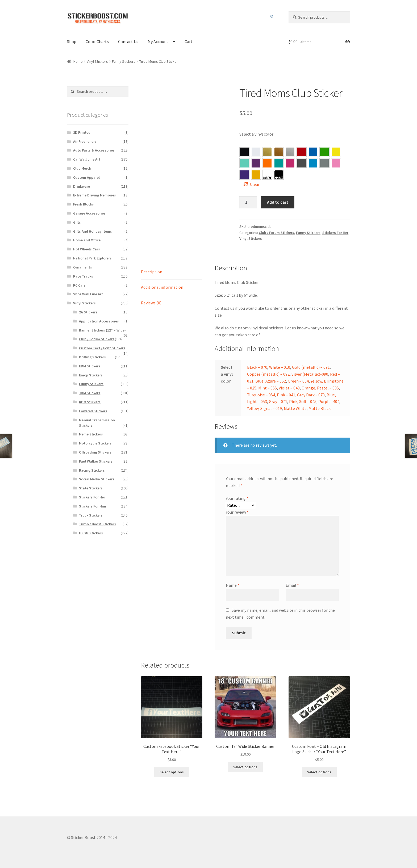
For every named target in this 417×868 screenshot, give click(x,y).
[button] (244, 152)
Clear (255, 184)
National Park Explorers (92, 258)
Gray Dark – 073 (302, 163)
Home (78, 61)
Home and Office (87, 240)
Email (292, 585)
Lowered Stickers (93, 411)
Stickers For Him (93, 506)
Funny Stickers (124, 61)
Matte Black (320, 408)
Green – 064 (324, 152)
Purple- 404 (244, 175)
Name (233, 585)
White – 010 (280, 367)
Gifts (77, 222)
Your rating (237, 498)
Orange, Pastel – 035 (267, 163)
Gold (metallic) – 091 (311, 367)
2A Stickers (88, 312)
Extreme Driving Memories (95, 195)
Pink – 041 (290, 163)
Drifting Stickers (92, 357)
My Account (158, 41)
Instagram (271, 17)
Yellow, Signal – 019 (256, 175)
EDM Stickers (90, 366)
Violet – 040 (256, 163)
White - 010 (256, 152)
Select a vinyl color (256, 134)
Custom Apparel (86, 177)
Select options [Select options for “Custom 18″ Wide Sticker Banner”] (245, 767)
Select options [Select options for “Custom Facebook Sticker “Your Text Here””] (172, 772)
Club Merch (82, 168)
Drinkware (82, 186)
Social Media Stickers (97, 479)
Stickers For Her (335, 233)
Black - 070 (244, 152)
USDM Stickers (91, 533)
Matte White (295, 408)
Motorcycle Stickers (95, 443)
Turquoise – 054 (279, 163)
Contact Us (128, 41)
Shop (72, 41)
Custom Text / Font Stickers (102, 348)
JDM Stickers (90, 393)
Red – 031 (302, 152)
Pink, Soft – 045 (336, 163)
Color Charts (97, 41)
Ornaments (83, 267)
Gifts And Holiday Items (93, 231)
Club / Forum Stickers (276, 233)
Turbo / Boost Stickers (97, 524)
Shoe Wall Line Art (88, 294)
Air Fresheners (85, 141)
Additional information (162, 287)
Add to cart (278, 202)
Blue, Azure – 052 (313, 152)
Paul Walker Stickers (96, 461)
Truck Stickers (91, 515)
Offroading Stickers (95, 452)
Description (152, 272)
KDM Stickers (90, 402)
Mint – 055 (244, 163)
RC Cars (79, 285)
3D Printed (82, 132)
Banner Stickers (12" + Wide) (102, 330)
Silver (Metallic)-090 (310, 374)
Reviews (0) (151, 303)
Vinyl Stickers (97, 61)
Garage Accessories (89, 213)
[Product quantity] (248, 202)
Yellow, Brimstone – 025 (336, 152)
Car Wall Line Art (87, 159)
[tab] (172, 272)
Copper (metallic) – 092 (268, 374)
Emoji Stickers (91, 375)
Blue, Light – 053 (313, 163)
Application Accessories (99, 321)
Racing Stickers (92, 470)
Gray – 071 (324, 163)
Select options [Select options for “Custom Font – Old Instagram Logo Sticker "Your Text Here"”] (319, 772)
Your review (237, 512)
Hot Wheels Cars (87, 249)
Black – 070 (257, 367)
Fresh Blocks (84, 204)
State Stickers (91, 488)
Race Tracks (83, 276)
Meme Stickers (91, 434)
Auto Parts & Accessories (94, 150)
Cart (189, 41)
